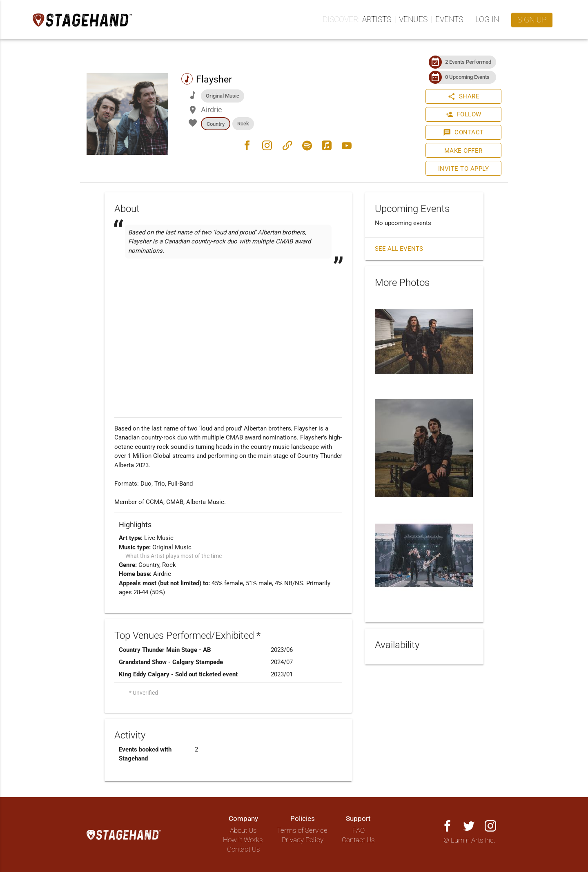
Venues (413, 20)
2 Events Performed (468, 62)
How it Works (243, 840)
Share (464, 96)
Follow (463, 114)
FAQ (359, 831)
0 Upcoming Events (467, 77)
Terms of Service (302, 831)
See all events (399, 249)
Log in (487, 20)
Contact (463, 132)
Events (449, 20)
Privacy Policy (303, 840)
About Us (243, 831)
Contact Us (243, 849)
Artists (377, 20)
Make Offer (463, 151)
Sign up (532, 20)
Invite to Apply (464, 169)
